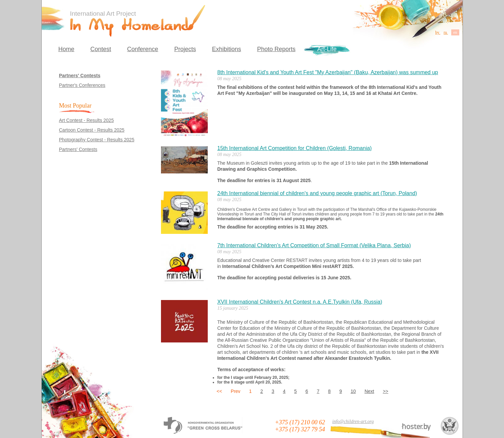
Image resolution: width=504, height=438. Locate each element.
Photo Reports (276, 49)
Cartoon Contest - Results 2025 (92, 130)
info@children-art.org (353, 421)
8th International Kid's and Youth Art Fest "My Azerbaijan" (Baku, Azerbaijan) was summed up (328, 72)
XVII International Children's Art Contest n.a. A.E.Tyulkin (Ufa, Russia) (300, 302)
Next (369, 391)
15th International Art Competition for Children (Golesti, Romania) (295, 148)
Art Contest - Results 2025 (87, 120)
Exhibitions (227, 49)
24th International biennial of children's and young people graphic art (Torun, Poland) (317, 193)
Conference (143, 49)
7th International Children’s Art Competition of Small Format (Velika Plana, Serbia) (314, 245)
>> (385, 391)
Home (66, 49)
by (438, 32)
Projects (185, 49)
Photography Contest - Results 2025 (97, 140)
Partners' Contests (80, 76)
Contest (101, 49)
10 (353, 391)
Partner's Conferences (82, 85)
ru (446, 32)
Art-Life (327, 49)
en (455, 32)
